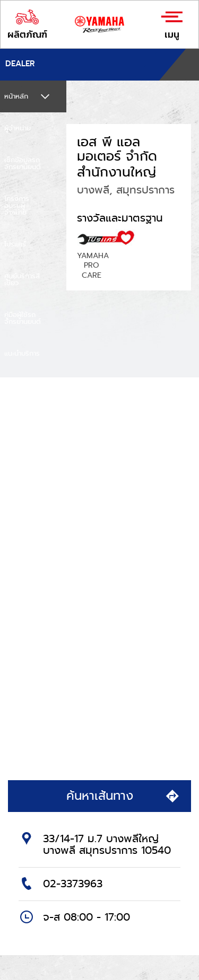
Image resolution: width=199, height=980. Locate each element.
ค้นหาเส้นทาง (124, 796)
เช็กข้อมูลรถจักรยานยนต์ (23, 163)
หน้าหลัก (16, 96)
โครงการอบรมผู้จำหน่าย (17, 205)
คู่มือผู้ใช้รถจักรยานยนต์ (23, 318)
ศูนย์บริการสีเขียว (22, 279)
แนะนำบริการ (22, 353)
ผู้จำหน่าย (18, 128)
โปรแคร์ (15, 244)
